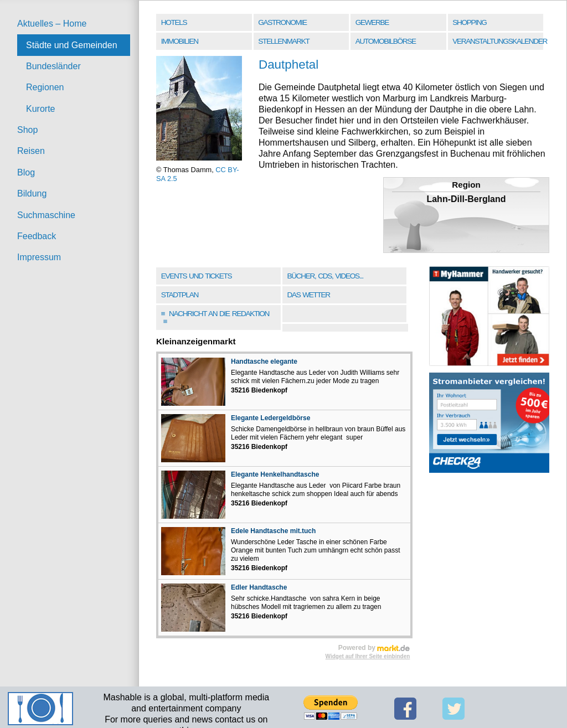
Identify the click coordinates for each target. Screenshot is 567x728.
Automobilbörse (386, 41)
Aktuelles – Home (52, 24)
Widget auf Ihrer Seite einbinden (368, 656)
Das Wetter (308, 295)
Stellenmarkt (283, 41)
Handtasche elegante (264, 362)
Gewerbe (372, 22)
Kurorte (40, 109)
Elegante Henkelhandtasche (275, 474)
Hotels (174, 22)
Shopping (469, 22)
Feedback (37, 236)
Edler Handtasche (259, 587)
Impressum (39, 257)
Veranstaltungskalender (499, 41)
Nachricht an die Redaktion (215, 317)
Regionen (45, 87)
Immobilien (180, 41)
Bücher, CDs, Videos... (325, 276)
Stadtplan (180, 295)
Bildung (32, 193)
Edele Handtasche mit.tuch (273, 531)
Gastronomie (282, 22)
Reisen (31, 151)
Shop (27, 130)
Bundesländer (53, 66)
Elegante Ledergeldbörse (270, 418)
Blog (26, 172)
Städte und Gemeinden (72, 45)
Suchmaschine (46, 215)
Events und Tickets (197, 276)
